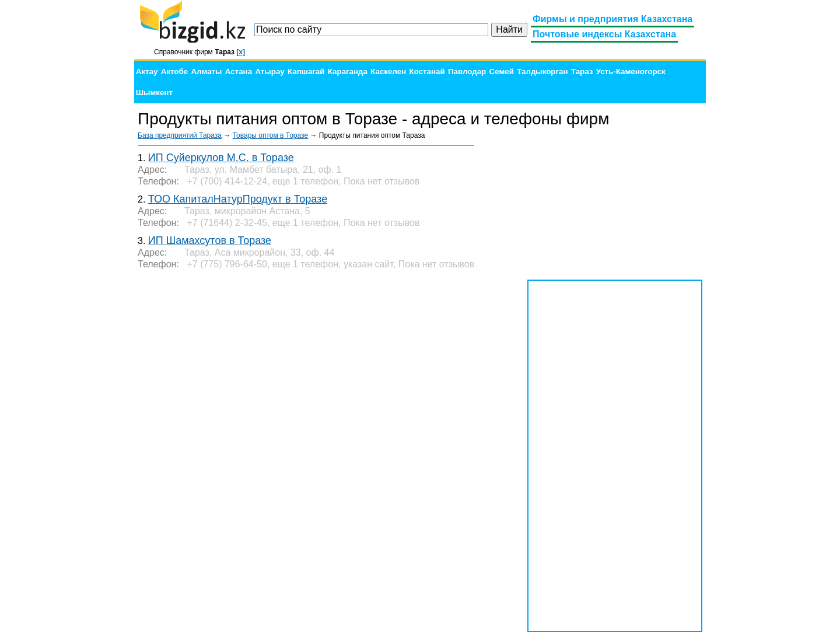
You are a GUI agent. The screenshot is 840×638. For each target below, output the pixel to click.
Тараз (582, 72)
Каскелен (388, 72)
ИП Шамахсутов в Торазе (210, 240)
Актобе (174, 72)
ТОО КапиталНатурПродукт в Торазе (238, 199)
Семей (502, 72)
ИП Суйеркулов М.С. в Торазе (221, 158)
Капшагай (306, 72)
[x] (241, 52)
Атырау (269, 72)
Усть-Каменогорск (631, 72)
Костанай (427, 72)
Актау (147, 72)
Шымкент (154, 93)
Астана (239, 72)
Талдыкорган (542, 72)
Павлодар (467, 72)
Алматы (206, 72)
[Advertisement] (615, 204)
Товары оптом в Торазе (270, 135)
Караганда (348, 72)
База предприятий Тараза (180, 135)
